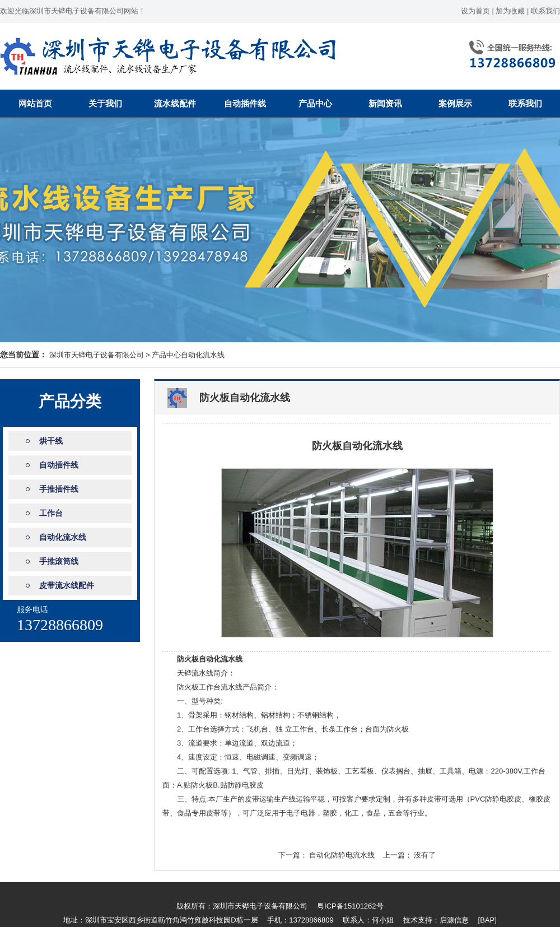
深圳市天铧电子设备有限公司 (97, 355)
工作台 (51, 513)
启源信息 (454, 920)
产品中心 (315, 103)
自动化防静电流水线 (342, 855)
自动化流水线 (203, 355)
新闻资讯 (385, 103)
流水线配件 (175, 103)
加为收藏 (510, 11)
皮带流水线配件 (67, 585)
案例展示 (455, 103)
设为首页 (475, 11)
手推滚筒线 (59, 561)
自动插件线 (245, 103)
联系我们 (545, 11)
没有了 (425, 855)
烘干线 (51, 441)
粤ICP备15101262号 (350, 906)
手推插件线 (59, 489)
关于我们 (105, 103)
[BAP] (487, 920)
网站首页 (35, 103)
